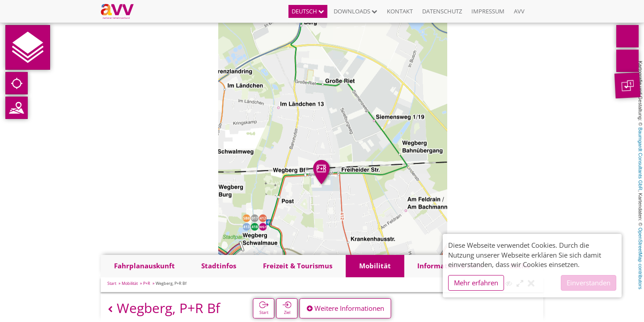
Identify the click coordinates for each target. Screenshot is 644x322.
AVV (519, 11)
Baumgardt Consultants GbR (640, 159)
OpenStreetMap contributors (640, 258)
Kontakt (400, 11)
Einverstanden (589, 283)
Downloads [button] (356, 11)
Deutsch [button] (308, 11)
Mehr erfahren (476, 283)
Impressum (488, 11)
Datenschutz (442, 11)
